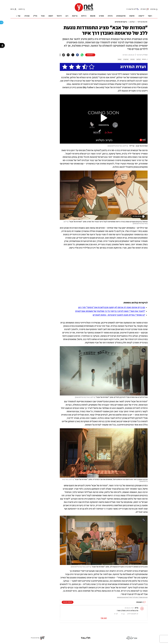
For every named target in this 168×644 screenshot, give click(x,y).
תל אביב (131, 9)
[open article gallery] (104, 195)
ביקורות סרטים (121, 22)
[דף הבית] (84, 11)
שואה (120, 59)
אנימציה (126, 59)
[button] (104, 118)
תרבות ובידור (142, 22)
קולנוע (132, 22)
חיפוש (21, 9)
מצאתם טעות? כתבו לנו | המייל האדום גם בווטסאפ (132, 597)
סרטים (132, 59)
